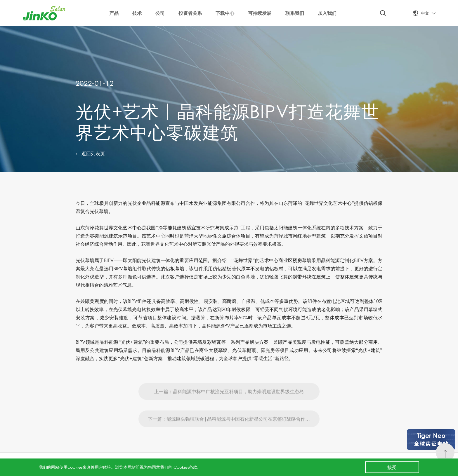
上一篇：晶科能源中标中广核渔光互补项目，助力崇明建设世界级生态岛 (229, 405)
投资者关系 (190, 13)
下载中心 (225, 13)
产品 (114, 13)
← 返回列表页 (90, 153)
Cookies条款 (185, 467)
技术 (137, 13)
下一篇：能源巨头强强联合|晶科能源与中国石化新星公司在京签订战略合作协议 (231, 432)
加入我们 (327, 13)
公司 (160, 13)
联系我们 (295, 13)
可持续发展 (260, 13)
